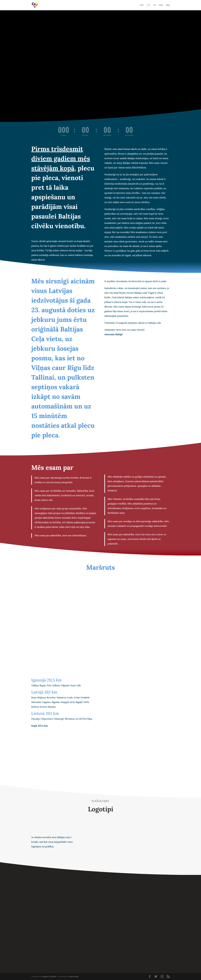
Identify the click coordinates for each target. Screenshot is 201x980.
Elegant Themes (49, 976)
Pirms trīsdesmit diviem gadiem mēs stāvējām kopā (61, 158)
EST (142, 5)
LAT (148, 5)
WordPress (74, 976)
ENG (168, 5)
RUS (161, 5)
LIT (155, 5)
